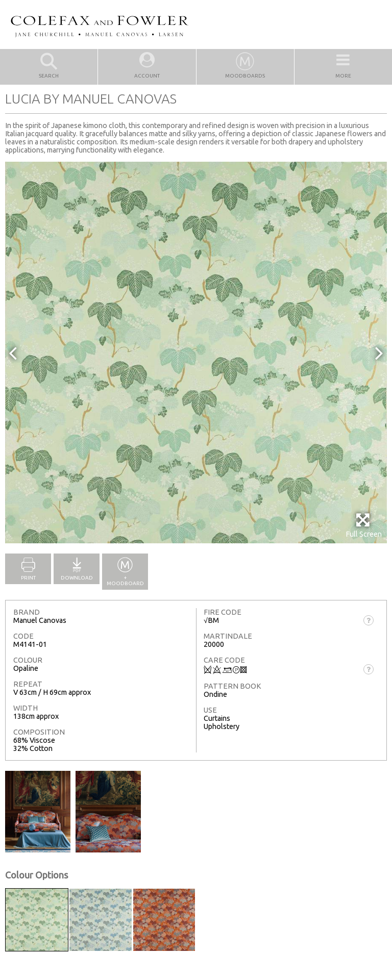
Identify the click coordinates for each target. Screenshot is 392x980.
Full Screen (364, 525)
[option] (196, 353)
